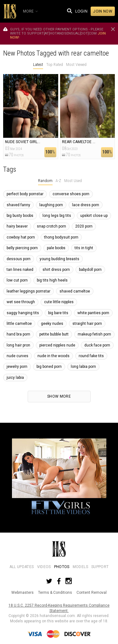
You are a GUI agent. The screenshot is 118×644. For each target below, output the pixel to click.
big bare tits (58, 313)
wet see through (21, 302)
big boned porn (49, 367)
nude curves (17, 356)
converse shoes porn (71, 194)
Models (80, 567)
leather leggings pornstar (28, 291)
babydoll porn (90, 270)
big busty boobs (20, 216)
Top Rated (55, 64)
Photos (62, 567)
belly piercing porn (22, 248)
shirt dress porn (56, 270)
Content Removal (92, 593)
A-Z (58, 181)
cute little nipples (59, 302)
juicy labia (15, 378)
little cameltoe (19, 324)
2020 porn (84, 226)
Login (81, 11)
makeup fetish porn (94, 334)
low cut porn (17, 280)
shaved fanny (18, 205)
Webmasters (22, 593)
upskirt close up (94, 216)
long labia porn (83, 367)
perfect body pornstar (25, 194)
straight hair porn (87, 324)
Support (100, 567)
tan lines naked (20, 270)
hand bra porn (18, 334)
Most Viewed (76, 64)
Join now (103, 11)
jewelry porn (17, 367)
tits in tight (84, 248)
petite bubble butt (54, 334)
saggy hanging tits (23, 313)
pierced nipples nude (57, 345)
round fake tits (91, 356)
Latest (38, 64)
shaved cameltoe (75, 291)
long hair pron (18, 345)
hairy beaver (17, 226)
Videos (44, 567)
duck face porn (97, 345)
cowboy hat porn (21, 237)
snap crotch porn (51, 226)
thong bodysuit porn (61, 237)
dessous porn (19, 259)
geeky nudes (52, 324)
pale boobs (56, 248)
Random (45, 181)
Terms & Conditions (55, 593)
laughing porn (51, 205)
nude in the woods (53, 356)
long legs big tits (57, 216)
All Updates (22, 567)
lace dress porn (86, 205)
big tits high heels (52, 280)
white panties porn (93, 313)
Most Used (73, 181)
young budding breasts (59, 259)
